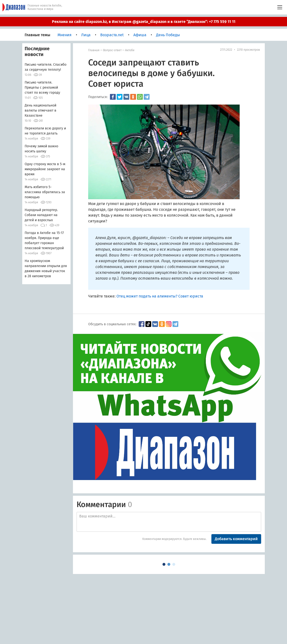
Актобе (130, 50)
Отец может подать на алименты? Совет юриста (160, 296)
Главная (94, 50)
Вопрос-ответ (112, 50)
